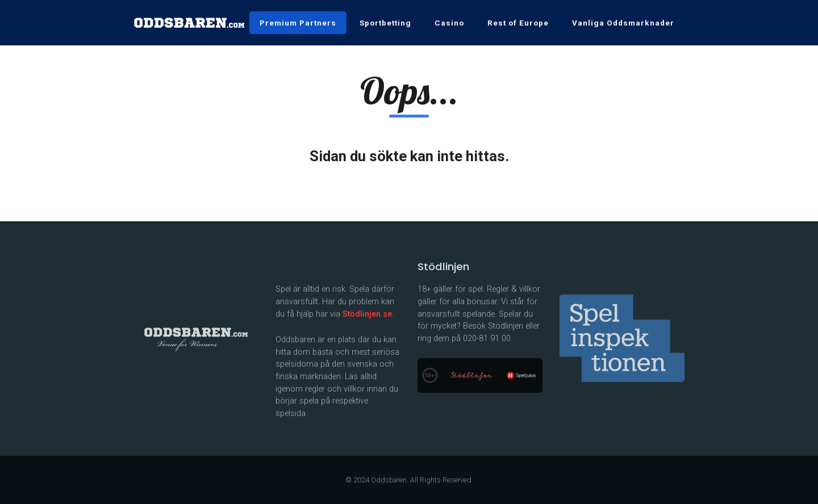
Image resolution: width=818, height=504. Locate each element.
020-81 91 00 (487, 339)
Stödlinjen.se (367, 314)
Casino (449, 23)
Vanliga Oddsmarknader (623, 23)
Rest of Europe (518, 23)
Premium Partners (298, 23)
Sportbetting (385, 23)
